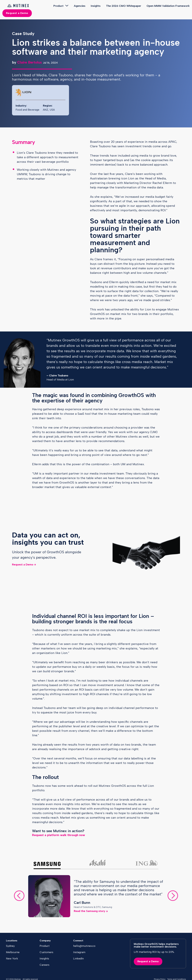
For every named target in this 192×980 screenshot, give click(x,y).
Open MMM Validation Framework (168, 6)
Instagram (79, 952)
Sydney (10, 946)
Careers (44, 965)
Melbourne (13, 952)
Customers (46, 952)
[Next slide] (173, 896)
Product (58, 6)
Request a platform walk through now (58, 835)
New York (12, 959)
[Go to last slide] (19, 896)
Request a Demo (17, 13)
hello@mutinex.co (84, 946)
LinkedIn (78, 959)
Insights (96, 6)
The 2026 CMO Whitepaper (124, 6)
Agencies (80, 6)
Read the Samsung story (89, 911)
